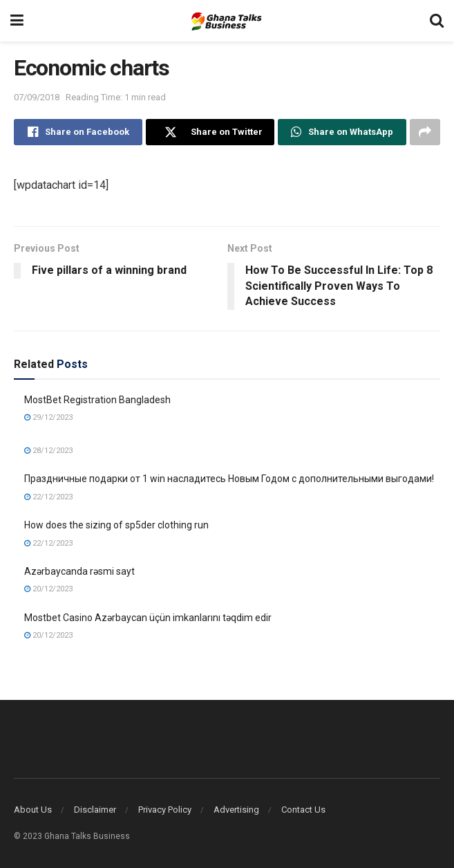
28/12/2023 (48, 451)
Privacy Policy (165, 810)
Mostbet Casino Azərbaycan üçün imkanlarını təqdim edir (148, 618)
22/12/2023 (48, 497)
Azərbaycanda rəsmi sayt (79, 571)
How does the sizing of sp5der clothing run (116, 525)
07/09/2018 (37, 97)
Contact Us (303, 810)
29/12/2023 (48, 417)
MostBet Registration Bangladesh (97, 400)
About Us (33, 810)
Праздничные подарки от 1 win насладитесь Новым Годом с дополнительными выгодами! (229, 479)
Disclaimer (95, 810)
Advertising (236, 810)
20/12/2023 (48, 589)
